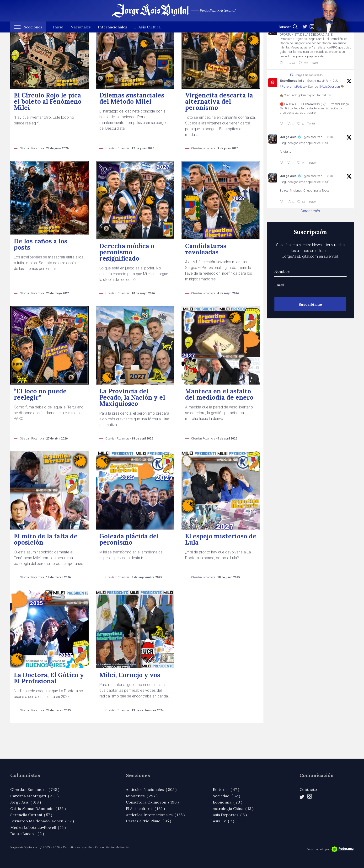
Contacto (308, 789)
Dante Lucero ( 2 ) (27, 834)
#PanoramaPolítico (293, 87)
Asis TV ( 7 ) (223, 821)
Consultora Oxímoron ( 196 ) (152, 802)
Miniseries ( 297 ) (142, 796)
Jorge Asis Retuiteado (309, 75)
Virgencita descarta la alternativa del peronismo (219, 101)
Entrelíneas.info (292, 81)
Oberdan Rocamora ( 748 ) (35, 789)
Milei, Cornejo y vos (130, 675)
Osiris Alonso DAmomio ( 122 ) (38, 809)
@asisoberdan (313, 137)
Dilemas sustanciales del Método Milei (132, 98)
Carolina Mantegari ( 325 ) (34, 796)
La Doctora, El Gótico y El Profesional (49, 678)
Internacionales (112, 33)
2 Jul (336, 81)
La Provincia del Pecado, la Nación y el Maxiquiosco (132, 397)
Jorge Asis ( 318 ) (26, 802)
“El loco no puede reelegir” (40, 394)
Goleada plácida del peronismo (129, 539)
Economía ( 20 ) (227, 802)
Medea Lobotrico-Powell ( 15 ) (38, 827)
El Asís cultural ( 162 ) (145, 809)
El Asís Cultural (148, 33)
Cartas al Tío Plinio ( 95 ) (148, 821)
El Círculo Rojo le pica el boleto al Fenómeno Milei (48, 101)
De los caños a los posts (41, 244)
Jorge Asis (288, 137)
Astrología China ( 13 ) (233, 809)
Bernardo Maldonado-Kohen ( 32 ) (42, 821)
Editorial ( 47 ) (226, 789)
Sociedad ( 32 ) (226, 796)
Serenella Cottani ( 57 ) (31, 815)
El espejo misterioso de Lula (221, 539)
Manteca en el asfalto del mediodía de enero (219, 394)
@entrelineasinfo (317, 81)
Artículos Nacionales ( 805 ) (151, 789)
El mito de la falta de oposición (46, 539)
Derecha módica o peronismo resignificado (127, 252)
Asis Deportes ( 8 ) (230, 815)
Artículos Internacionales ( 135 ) (155, 815)
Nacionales (81, 33)
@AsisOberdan (329, 87)
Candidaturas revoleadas (206, 249)
